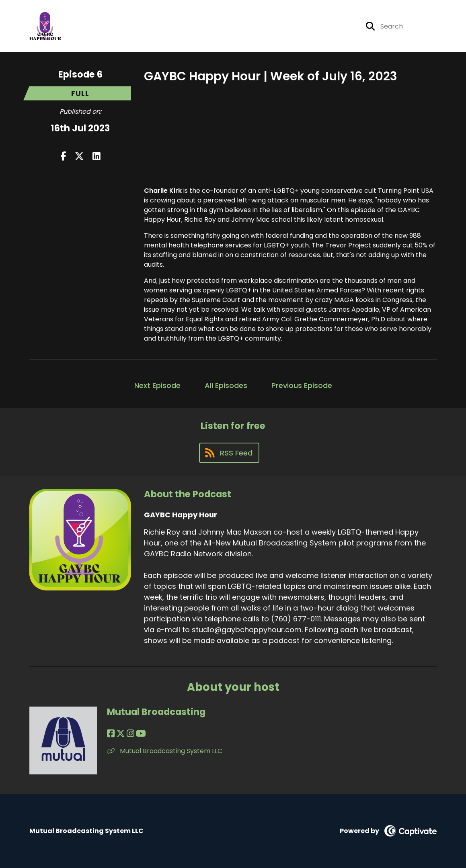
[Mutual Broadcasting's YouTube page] (141, 734)
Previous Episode (302, 385)
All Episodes (226, 385)
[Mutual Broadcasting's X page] (121, 734)
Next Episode (157, 385)
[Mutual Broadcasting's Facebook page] (111, 734)
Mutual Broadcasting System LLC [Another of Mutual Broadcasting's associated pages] (165, 751)
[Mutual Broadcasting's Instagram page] (130, 734)
